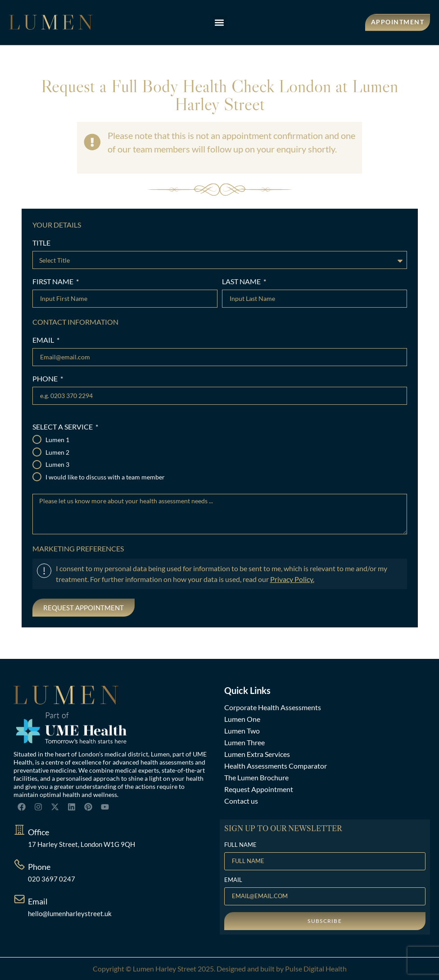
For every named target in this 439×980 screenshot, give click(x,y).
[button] (219, 23)
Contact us (241, 801)
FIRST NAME (54, 282)
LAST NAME (242, 282)
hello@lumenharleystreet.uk (70, 913)
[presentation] (90, 612)
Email (38, 901)
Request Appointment (259, 789)
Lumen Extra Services (257, 754)
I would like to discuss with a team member (105, 477)
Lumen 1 (57, 440)
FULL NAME (240, 845)
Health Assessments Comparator (276, 766)
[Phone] (19, 864)
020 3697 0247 (52, 879)
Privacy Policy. (292, 579)
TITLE (41, 243)
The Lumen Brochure (256, 777)
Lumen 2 (57, 452)
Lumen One (242, 719)
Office (38, 832)
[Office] (19, 830)
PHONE (46, 379)
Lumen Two (242, 731)
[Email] (19, 899)
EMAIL (44, 340)
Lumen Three (244, 742)
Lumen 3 (57, 465)
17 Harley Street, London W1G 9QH (81, 844)
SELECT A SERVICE (63, 427)
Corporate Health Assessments (273, 707)
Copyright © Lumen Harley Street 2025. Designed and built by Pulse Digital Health (220, 969)
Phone (39, 867)
